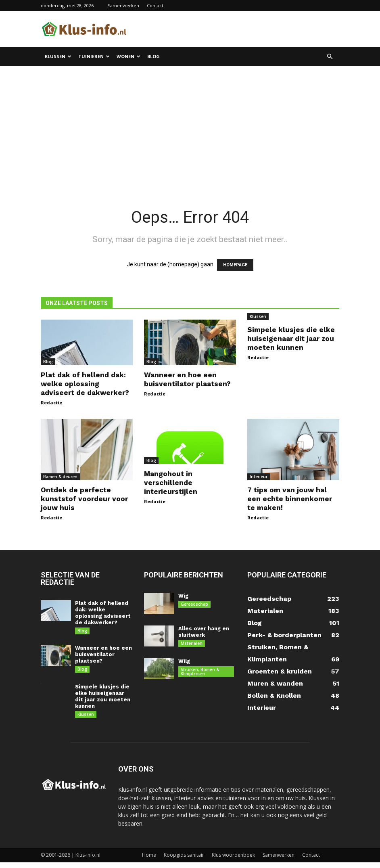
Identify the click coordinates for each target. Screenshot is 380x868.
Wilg (184, 662)
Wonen (128, 56)
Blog (153, 56)
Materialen (192, 643)
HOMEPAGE (235, 265)
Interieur (259, 477)
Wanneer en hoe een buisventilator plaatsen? (103, 656)
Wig (183, 596)
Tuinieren (94, 56)
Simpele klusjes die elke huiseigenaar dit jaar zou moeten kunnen (291, 339)
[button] (330, 57)
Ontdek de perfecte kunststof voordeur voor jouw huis (84, 499)
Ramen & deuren (60, 477)
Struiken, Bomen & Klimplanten (200, 673)
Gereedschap (194, 604)
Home (149, 861)
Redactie (51, 403)
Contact (155, 5)
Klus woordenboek (233, 861)
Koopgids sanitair (184, 861)
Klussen (58, 56)
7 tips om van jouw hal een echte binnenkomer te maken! (290, 499)
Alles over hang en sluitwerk (204, 632)
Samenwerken (123, 5)
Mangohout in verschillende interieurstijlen (171, 483)
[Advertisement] (190, 127)
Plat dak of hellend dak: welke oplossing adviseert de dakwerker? (85, 384)
